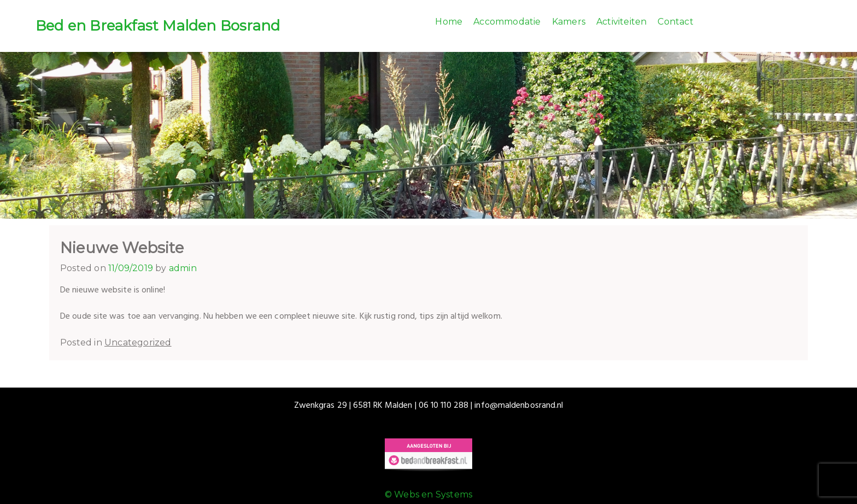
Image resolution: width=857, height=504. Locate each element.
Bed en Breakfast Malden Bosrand (158, 26)
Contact (675, 22)
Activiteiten (621, 22)
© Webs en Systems (428, 494)
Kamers (569, 22)
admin (183, 268)
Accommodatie (507, 22)
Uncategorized (138, 342)
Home (449, 22)
